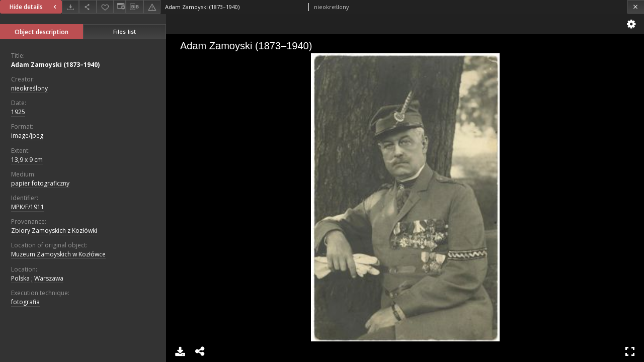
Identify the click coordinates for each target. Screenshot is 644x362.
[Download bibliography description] (134, 7)
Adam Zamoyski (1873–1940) (55, 65)
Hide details (34, 7)
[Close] (636, 7)
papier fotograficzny (40, 183)
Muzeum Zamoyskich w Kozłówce (58, 254)
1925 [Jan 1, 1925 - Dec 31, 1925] (18, 112)
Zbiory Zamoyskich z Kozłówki (54, 231)
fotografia (25, 302)
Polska (20, 278)
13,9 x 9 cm (27, 160)
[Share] (88, 7)
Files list (125, 31)
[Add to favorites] (105, 7)
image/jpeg (27, 135)
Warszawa (49, 278)
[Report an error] (152, 7)
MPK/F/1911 (28, 207)
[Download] (70, 7)
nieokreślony (29, 88)
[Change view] (120, 7)
